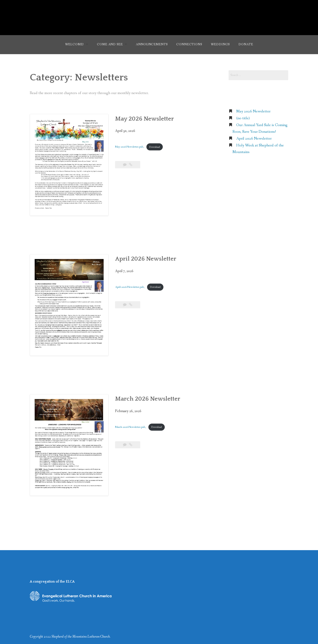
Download (154, 147)
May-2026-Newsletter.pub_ (130, 147)
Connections (189, 44)
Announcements (152, 44)
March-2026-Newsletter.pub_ (131, 427)
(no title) (243, 118)
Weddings (220, 44)
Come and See (110, 44)
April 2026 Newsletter (146, 259)
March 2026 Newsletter (148, 399)
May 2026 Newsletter (144, 119)
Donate (246, 44)
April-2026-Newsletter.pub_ (130, 287)
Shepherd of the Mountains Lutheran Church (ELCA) (159, 15)
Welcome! (75, 44)
